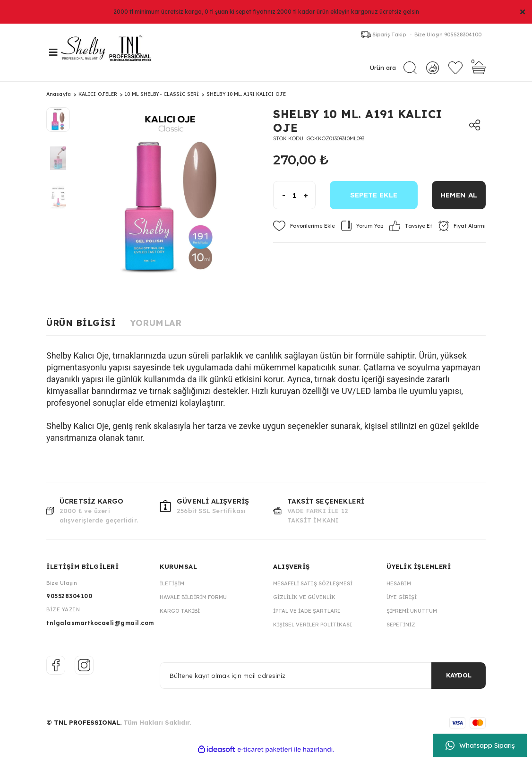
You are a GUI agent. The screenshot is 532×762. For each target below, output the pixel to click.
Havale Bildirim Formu (193, 602)
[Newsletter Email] (323, 681)
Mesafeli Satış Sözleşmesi (313, 589)
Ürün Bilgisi (81, 329)
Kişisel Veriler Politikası (313, 630)
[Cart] (479, 70)
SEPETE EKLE (374, 201)
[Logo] (117, 55)
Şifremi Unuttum (412, 616)
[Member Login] (433, 69)
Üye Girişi (402, 602)
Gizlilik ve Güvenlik (304, 602)
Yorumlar (156, 329)
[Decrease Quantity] (279, 201)
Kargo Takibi (180, 616)
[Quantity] (294, 201)
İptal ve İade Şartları (307, 616)
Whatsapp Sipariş (480, 745)
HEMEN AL (459, 201)
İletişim (172, 589)
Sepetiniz (401, 630)
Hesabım (399, 589)
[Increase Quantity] (309, 201)
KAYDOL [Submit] (459, 681)
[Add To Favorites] (304, 231)
